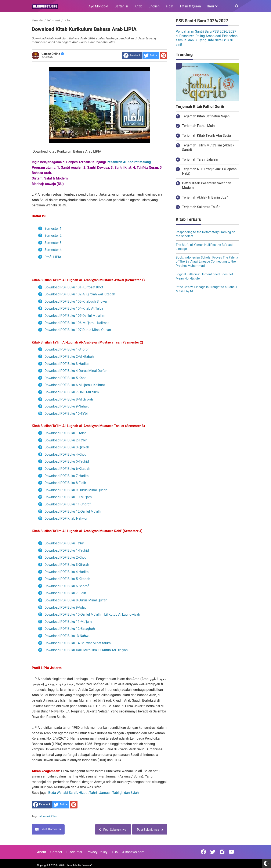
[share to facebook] (132, 56)
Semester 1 (53, 229)
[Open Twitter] (213, 852)
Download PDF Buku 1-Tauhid (67, 550)
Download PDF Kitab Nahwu (66, 518)
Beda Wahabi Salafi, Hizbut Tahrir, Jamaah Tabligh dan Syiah (93, 793)
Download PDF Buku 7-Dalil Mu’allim (72, 392)
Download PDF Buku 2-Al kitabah (69, 357)
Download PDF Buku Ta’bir (64, 543)
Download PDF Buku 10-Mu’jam (68, 497)
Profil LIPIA (53, 257)
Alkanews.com (133, 852)
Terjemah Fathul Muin (198, 126)
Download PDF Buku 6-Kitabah (67, 469)
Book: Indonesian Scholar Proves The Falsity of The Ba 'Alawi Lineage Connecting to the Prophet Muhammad (207, 262)
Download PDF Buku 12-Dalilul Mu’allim (74, 511)
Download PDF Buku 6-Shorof (67, 586)
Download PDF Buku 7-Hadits (66, 476)
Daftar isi (121, 6)
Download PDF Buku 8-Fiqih (65, 483)
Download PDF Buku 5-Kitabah (67, 579)
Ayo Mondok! (98, 6)
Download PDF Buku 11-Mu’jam (68, 622)
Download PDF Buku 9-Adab (66, 607)
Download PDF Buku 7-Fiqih (65, 593)
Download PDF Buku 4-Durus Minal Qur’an (76, 371)
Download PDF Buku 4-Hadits (66, 572)
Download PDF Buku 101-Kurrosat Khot (74, 287)
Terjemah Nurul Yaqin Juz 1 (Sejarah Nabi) (209, 171)
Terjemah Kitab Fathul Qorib (200, 107)
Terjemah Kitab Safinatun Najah (206, 116)
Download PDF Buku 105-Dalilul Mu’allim (75, 316)
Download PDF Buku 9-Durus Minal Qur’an (76, 490)
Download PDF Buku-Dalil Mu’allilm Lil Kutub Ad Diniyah (86, 650)
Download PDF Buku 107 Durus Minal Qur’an (78, 330)
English (154, 6)
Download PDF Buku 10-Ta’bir (67, 414)
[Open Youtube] (231, 852)
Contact (56, 852)
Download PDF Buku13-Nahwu (67, 636)
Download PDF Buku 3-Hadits (66, 364)
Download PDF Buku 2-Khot (65, 557)
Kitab (138, 6)
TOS (115, 852)
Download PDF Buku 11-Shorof (68, 504)
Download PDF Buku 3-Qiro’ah (67, 447)
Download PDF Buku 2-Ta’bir (66, 440)
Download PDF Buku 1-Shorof (67, 349)
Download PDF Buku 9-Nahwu (67, 406)
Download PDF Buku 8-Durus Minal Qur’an (76, 600)
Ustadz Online (53, 54)
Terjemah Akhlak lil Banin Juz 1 (205, 197)
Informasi (44, 816)
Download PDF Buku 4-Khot (65, 454)
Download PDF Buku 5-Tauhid (67, 461)
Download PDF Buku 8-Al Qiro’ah (69, 399)
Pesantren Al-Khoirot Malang (129, 162)
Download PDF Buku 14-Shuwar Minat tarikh (78, 643)
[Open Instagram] (222, 852)
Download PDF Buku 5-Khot (65, 378)
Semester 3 (53, 243)
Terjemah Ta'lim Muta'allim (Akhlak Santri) (208, 147)
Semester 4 (53, 250)
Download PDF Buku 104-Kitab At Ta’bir (74, 308)
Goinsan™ (87, 865)
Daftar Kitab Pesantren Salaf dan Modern (207, 185)
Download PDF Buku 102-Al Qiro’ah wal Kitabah (80, 294)
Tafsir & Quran (190, 6)
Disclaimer (74, 852)
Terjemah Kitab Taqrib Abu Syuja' (207, 136)
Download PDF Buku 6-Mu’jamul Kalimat (75, 385)
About (42, 852)
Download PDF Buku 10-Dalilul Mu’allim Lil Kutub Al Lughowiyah (92, 614)
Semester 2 (53, 236)
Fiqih (170, 6)
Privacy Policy (97, 852)
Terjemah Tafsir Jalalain (200, 159)
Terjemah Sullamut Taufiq (201, 207)
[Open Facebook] (203, 852)
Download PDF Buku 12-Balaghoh (70, 629)
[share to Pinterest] (163, 56)
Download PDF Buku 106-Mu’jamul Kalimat (77, 323)
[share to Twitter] (151, 56)
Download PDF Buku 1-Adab (66, 433)
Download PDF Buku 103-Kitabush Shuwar (76, 301)
